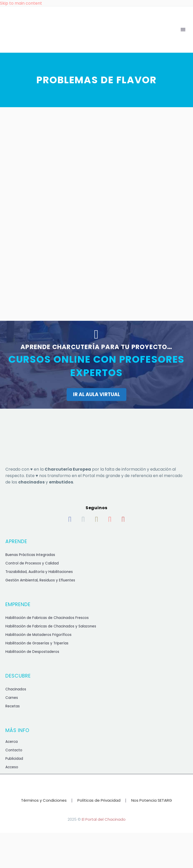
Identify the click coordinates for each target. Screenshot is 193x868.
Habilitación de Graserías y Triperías (37, 643)
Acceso (12, 767)
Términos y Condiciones (44, 801)
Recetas (13, 706)
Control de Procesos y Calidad (32, 563)
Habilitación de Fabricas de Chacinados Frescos (47, 618)
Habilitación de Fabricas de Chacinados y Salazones (51, 626)
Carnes (12, 698)
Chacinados (16, 689)
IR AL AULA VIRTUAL (96, 394)
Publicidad (14, 759)
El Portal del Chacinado (104, 819)
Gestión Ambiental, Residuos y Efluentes (40, 580)
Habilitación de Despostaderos (32, 652)
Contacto (14, 750)
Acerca (12, 742)
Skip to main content (21, 3)
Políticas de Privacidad (99, 801)
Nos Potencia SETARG (152, 801)
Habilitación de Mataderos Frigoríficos (38, 635)
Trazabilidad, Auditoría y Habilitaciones (39, 572)
